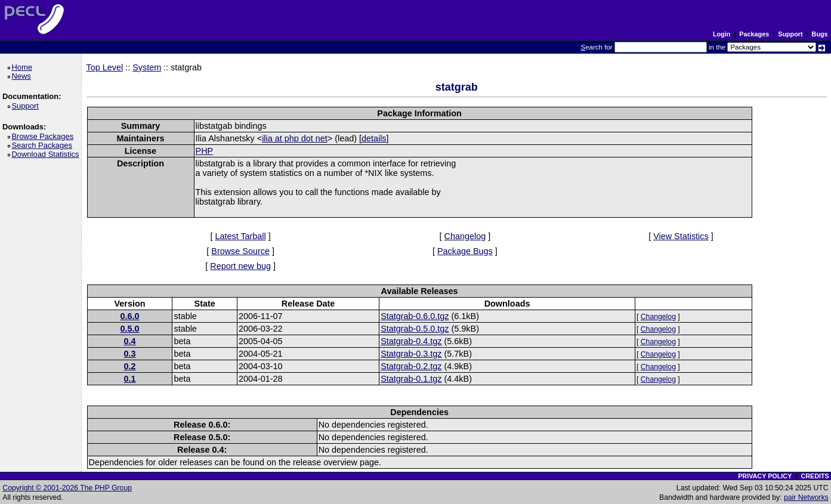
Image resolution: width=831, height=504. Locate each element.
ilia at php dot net (295, 138)
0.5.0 (129, 329)
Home (24, 67)
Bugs (820, 34)
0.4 (129, 341)
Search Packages (44, 145)
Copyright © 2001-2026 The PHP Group (67, 488)
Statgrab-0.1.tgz (411, 379)
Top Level (105, 67)
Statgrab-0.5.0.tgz (415, 329)
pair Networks (806, 497)
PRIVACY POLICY (765, 476)
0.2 (129, 366)
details (374, 138)
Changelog (465, 236)
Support (790, 34)
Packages (754, 34)
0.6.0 (129, 316)
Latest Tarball (240, 236)
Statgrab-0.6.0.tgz (415, 316)
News (23, 76)
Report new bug (240, 266)
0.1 (129, 379)
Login (722, 34)
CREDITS (815, 476)
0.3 (129, 354)
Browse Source (240, 251)
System (147, 67)
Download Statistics (47, 154)
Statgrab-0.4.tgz (411, 341)
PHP (205, 151)
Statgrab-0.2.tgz (411, 366)
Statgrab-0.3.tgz (411, 354)
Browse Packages (44, 136)
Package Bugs (465, 251)
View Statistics (681, 236)
